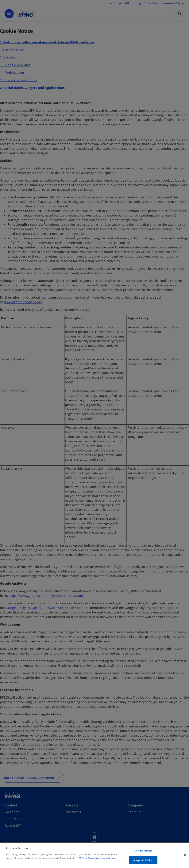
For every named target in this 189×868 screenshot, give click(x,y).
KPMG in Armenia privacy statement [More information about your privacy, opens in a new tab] (96, 858)
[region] (94, 855)
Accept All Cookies (143, 860)
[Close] (185, 855)
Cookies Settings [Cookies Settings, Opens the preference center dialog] (143, 851)
